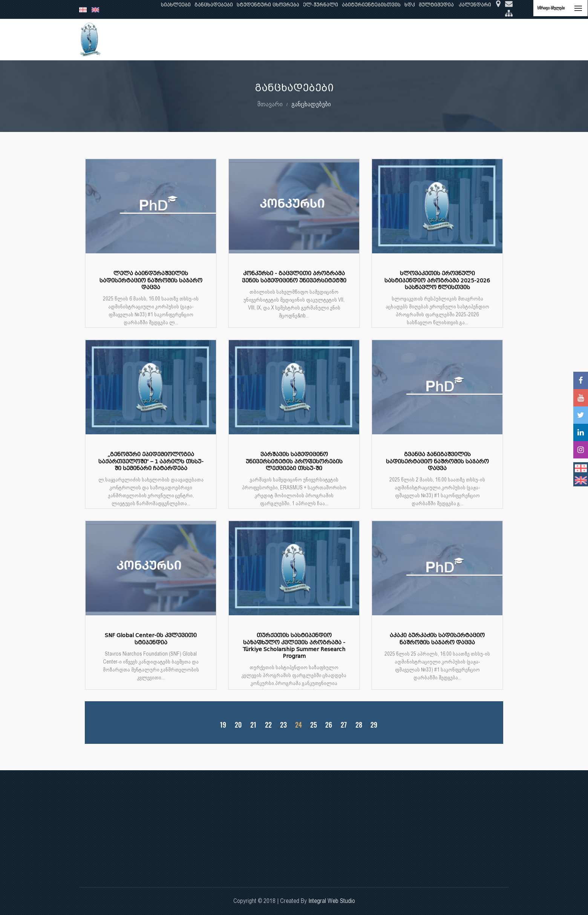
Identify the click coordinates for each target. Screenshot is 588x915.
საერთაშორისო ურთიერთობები (450, 39)
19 (223, 725)
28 (359, 725)
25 (314, 725)
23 (283, 725)
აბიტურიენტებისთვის (371, 5)
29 (374, 725)
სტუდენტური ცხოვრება (268, 5)
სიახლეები (176, 5)
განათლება (198, 39)
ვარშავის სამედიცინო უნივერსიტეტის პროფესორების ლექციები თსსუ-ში (294, 461)
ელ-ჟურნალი (321, 5)
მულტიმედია (436, 5)
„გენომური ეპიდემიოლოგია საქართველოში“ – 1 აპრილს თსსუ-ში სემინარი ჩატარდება (151, 461)
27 (344, 725)
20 (238, 725)
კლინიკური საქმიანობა (283, 39)
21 (253, 725)
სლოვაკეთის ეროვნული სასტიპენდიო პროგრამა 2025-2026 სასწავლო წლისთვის (437, 280)
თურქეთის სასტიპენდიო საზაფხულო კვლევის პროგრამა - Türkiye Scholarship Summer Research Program (294, 646)
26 (329, 725)
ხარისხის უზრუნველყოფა (360, 39)
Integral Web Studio (332, 901)
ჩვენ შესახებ (157, 39)
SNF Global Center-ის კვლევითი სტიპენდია (151, 639)
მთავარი (270, 104)
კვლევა (232, 39)
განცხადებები (214, 5)
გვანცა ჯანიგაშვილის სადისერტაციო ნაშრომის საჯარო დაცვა (437, 461)
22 (268, 725)
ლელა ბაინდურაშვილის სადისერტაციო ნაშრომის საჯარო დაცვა (151, 280)
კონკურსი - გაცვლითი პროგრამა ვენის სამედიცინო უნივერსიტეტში (294, 277)
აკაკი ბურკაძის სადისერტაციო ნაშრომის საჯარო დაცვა (437, 639)
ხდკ (410, 5)
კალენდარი (475, 5)
